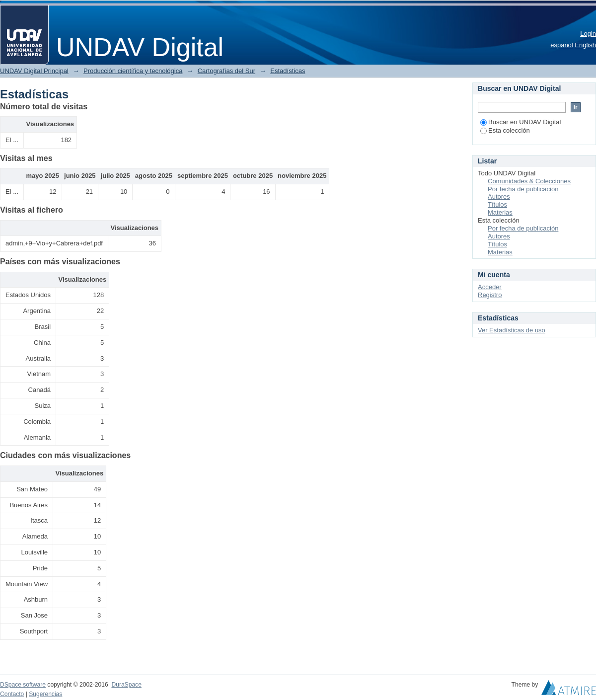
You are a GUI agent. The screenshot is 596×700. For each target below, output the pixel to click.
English (585, 45)
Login (588, 34)
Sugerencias (45, 694)
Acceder (490, 287)
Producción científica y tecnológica (133, 71)
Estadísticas (288, 71)
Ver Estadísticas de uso (512, 330)
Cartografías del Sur (226, 71)
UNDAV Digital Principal (34, 71)
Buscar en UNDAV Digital (521, 122)
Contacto (12, 694)
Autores (499, 196)
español (562, 45)
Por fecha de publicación (523, 189)
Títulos (497, 204)
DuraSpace (126, 685)
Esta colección (505, 130)
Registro (490, 295)
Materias (500, 212)
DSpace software (23, 685)
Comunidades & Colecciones (529, 181)
